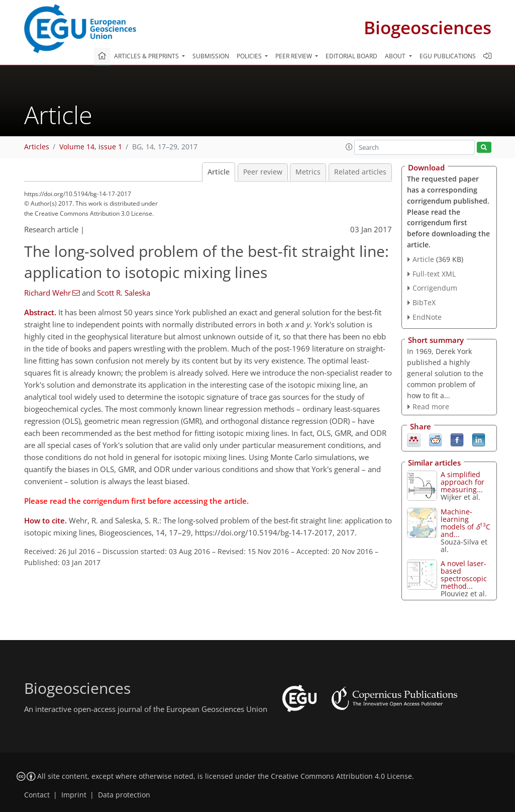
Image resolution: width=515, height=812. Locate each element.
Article (219, 172)
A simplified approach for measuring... (462, 482)
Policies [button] (250, 56)
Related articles (360, 172)
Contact (37, 795)
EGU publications (448, 56)
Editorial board (351, 56)
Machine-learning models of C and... (466, 523)
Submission (211, 56)
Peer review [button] (294, 56)
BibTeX (424, 302)
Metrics (308, 172)
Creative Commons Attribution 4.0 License (341, 776)
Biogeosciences (428, 27)
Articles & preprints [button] (147, 56)
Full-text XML (434, 274)
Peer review (263, 172)
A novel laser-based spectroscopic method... (464, 575)
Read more (431, 407)
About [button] (396, 56)
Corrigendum (435, 288)
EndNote (427, 317)
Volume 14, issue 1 (91, 147)
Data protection (124, 795)
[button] (349, 147)
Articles (37, 147)
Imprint (74, 795)
